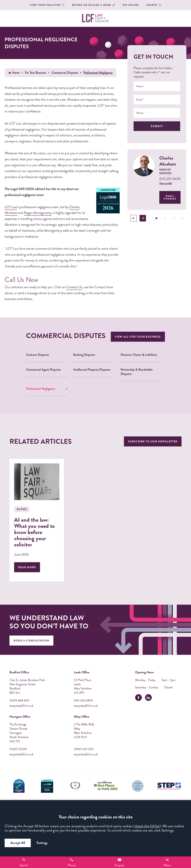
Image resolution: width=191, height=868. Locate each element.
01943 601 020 (84, 749)
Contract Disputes (38, 355)
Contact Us (74, 287)
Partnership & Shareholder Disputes (137, 372)
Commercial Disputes (65, 73)
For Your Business (36, 73)
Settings (42, 843)
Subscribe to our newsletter (153, 441)
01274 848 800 (19, 701)
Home (16, 73)
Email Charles (170, 197)
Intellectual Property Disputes (92, 370)
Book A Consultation (31, 641)
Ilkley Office (82, 717)
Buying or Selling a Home (92, 5)
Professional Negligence (41, 389)
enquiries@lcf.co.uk (21, 706)
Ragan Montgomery (38, 213)
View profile (166, 183)
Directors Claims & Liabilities (139, 355)
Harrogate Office (20, 717)
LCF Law (11, 207)
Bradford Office (19, 672)
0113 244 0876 (83, 701)
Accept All (18, 843)
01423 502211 (18, 749)
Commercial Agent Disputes (43, 370)
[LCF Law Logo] (95, 18)
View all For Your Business (138, 337)
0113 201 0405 (170, 179)
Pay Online (131, 5)
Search (152, 5)
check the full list (147, 826)
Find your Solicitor (45, 5)
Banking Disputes (84, 355)
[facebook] (139, 698)
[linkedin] (148, 698)
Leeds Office (82, 672)
